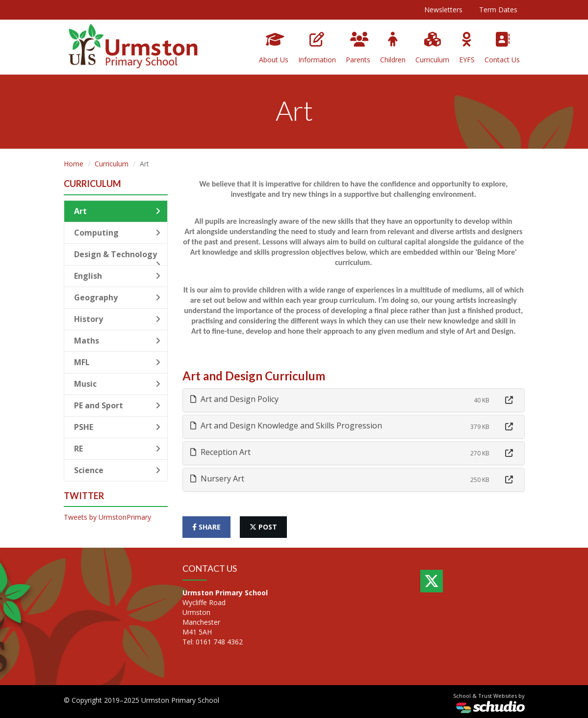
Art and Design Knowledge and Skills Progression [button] (286, 425)
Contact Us (502, 48)
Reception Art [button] (220, 452)
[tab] (354, 400)
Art (117, 211)
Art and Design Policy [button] (234, 399)
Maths (117, 341)
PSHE (117, 427)
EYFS (467, 48)
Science (117, 470)
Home (74, 164)
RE (117, 449)
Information (317, 48)
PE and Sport (117, 405)
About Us (274, 48)
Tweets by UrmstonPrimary (107, 517)
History (117, 319)
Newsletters (443, 10)
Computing (117, 233)
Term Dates (498, 10)
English (117, 276)
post (263, 527)
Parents (358, 48)
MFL (117, 362)
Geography (117, 297)
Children (393, 48)
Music (117, 384)
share (206, 527)
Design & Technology (117, 257)
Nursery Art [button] (217, 479)
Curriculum (432, 48)
